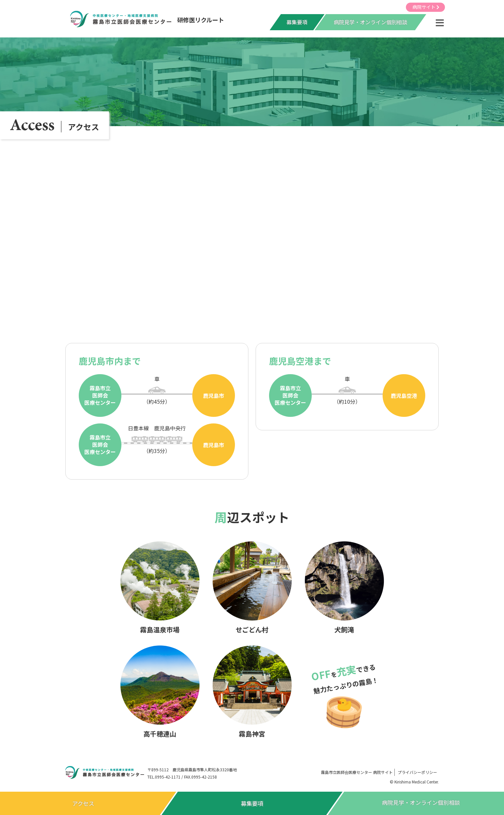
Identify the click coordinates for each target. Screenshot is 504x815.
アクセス (83, 803)
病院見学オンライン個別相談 (421, 803)
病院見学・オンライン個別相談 (370, 23)
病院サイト (426, 7)
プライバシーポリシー (417, 772)
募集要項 (297, 23)
